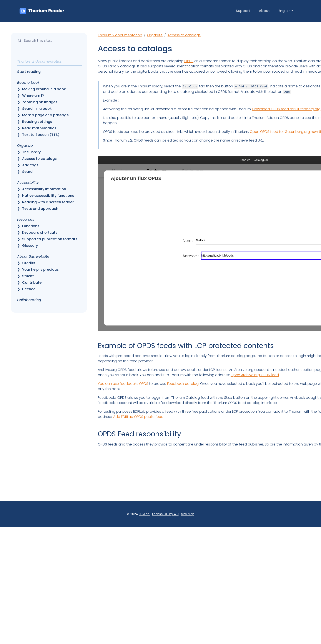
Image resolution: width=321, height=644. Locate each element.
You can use (109, 384)
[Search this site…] (49, 40)
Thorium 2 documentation (120, 35)
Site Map (188, 514)
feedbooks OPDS (134, 384)
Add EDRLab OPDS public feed (138, 417)
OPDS (189, 61)
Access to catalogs (184, 35)
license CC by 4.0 (165, 514)
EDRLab (145, 514)
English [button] (284, 11)
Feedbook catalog (183, 384)
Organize (155, 35)
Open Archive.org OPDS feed (255, 375)
